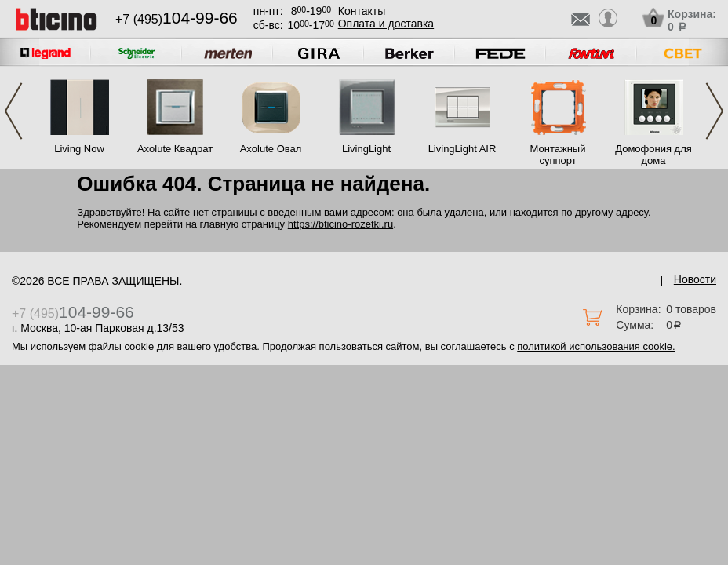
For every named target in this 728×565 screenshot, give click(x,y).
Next (715, 111)
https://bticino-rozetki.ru (340, 224)
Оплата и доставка (386, 24)
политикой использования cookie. (596, 346)
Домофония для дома (653, 155)
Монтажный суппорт (558, 155)
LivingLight (366, 149)
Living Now (79, 149)
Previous (13, 111)
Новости (695, 279)
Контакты (362, 11)
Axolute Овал (271, 149)
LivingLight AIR (462, 149)
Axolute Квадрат (175, 149)
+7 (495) (177, 19)
